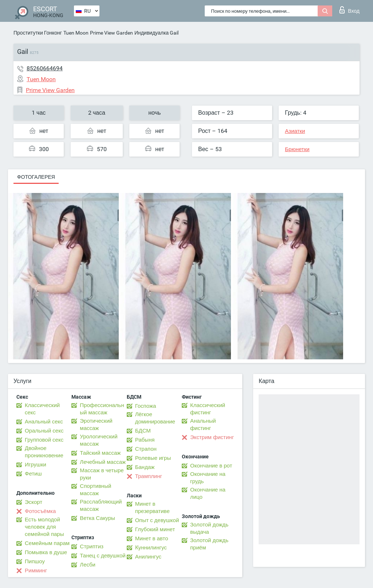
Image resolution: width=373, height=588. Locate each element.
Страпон (146, 449)
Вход (350, 10)
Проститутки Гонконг (38, 33)
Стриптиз (92, 546)
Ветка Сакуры (97, 518)
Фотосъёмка (40, 511)
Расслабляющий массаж (101, 505)
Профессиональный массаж (102, 409)
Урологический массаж (99, 440)
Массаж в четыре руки (102, 474)
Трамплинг (149, 476)
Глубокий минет (155, 529)
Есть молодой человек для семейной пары (44, 527)
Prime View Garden (111, 33)
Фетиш (33, 474)
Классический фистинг (208, 409)
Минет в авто (152, 538)
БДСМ (143, 431)
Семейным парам (47, 543)
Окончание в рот (211, 466)
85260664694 (45, 68)
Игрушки (36, 465)
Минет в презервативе (152, 508)
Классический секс (42, 409)
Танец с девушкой (103, 556)
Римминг (36, 571)
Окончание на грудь (208, 478)
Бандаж (145, 467)
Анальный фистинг (203, 425)
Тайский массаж (100, 453)
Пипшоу (35, 561)
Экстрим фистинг (212, 437)
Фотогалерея (36, 177)
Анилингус (148, 557)
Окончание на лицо (208, 493)
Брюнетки (297, 149)
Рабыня (145, 440)
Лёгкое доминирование (155, 418)
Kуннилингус (151, 548)
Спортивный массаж (95, 490)
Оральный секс (44, 431)
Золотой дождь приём (209, 544)
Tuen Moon (76, 33)
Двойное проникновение (44, 452)
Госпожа (146, 406)
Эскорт (34, 502)
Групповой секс (44, 440)
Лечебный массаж (103, 462)
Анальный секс (44, 422)
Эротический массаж (96, 425)
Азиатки (295, 131)
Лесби (88, 565)
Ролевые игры (153, 458)
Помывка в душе (46, 552)
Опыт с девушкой (157, 520)
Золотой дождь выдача (209, 528)
